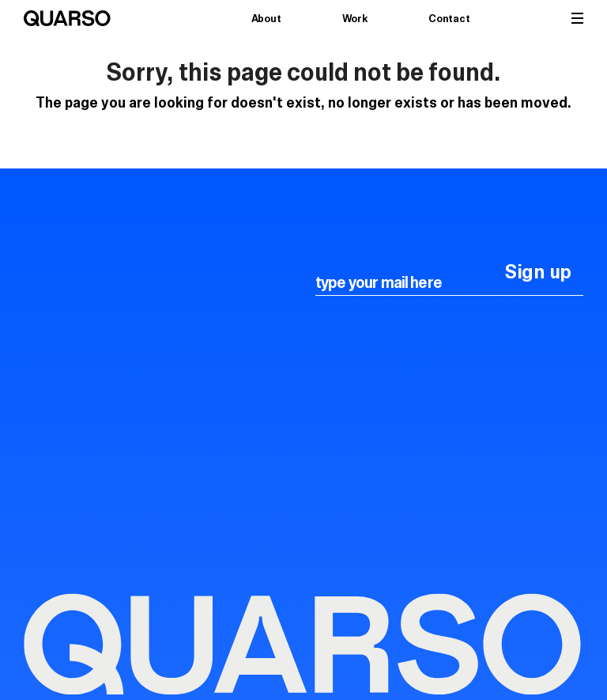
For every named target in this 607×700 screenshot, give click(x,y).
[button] (577, 18)
